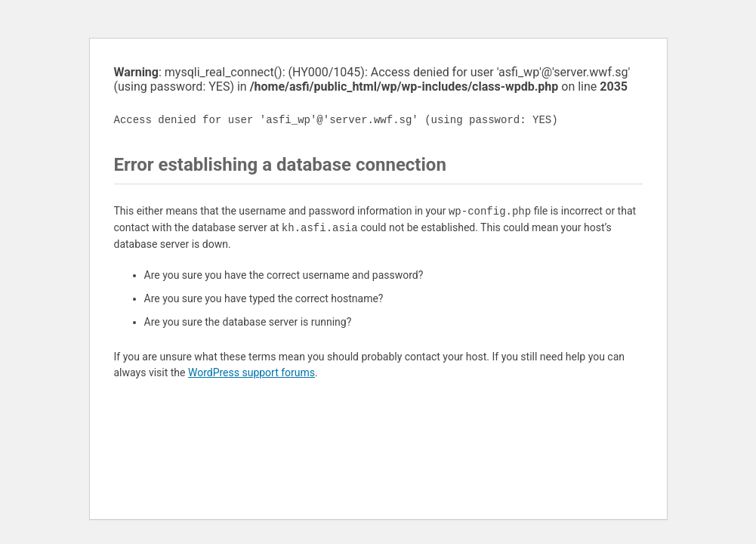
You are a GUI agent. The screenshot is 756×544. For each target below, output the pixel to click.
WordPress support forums (251, 372)
